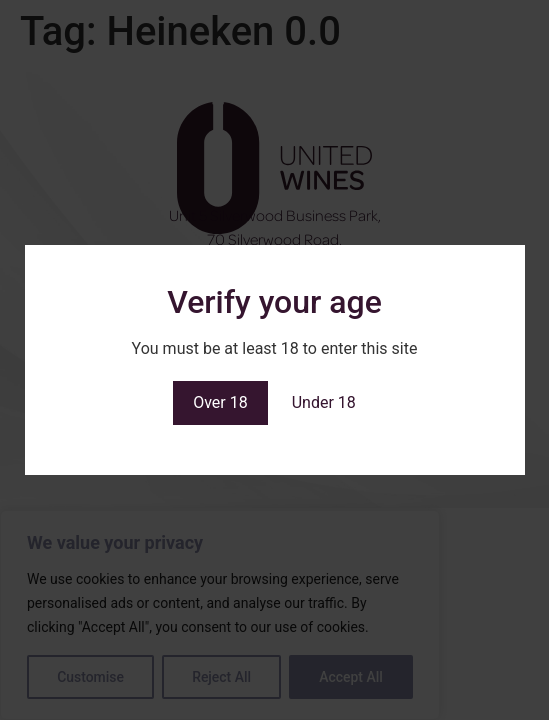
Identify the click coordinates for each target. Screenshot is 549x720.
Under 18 (324, 402)
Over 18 (220, 402)
